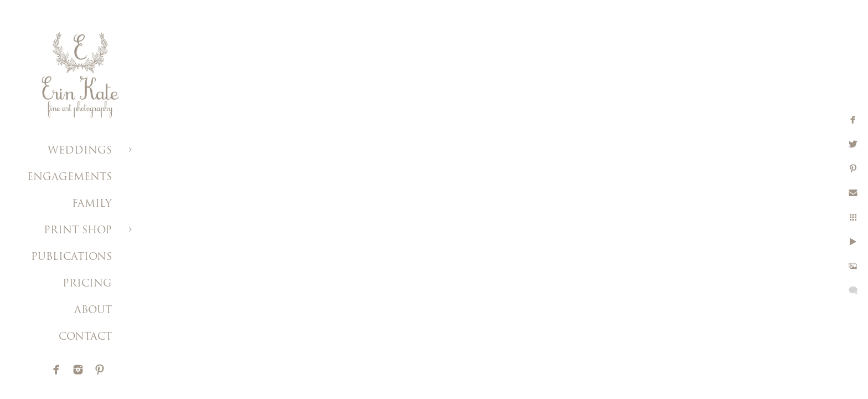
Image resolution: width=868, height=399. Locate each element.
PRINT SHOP (78, 231)
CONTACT (85, 337)
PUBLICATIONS (71, 257)
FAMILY (92, 204)
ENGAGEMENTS (69, 178)
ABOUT (93, 311)
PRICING (87, 284)
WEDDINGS (80, 151)
